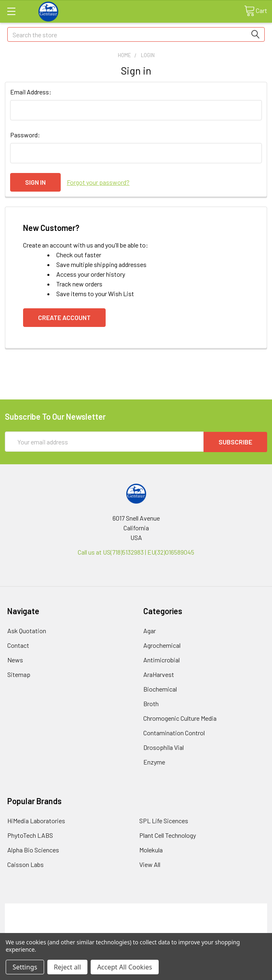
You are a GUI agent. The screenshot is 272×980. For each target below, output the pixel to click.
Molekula (151, 849)
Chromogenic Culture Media (180, 718)
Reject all (67, 967)
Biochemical (160, 689)
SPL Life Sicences (164, 820)
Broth (151, 703)
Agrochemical (162, 645)
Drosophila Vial (164, 747)
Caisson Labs (25, 864)
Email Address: (31, 92)
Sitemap (19, 674)
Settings (25, 967)
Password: (25, 135)
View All (150, 864)
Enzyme (154, 761)
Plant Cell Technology (168, 835)
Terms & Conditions (136, 908)
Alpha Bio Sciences (33, 849)
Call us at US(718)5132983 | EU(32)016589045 (136, 552)
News (15, 659)
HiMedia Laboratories (36, 820)
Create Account (64, 317)
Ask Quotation (27, 630)
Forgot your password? (98, 182)
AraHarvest (159, 674)
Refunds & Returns (136, 927)
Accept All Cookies (125, 967)
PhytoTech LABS (30, 835)
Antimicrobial (161, 659)
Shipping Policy (136, 917)
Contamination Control (174, 732)
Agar (150, 630)
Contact (18, 645)
